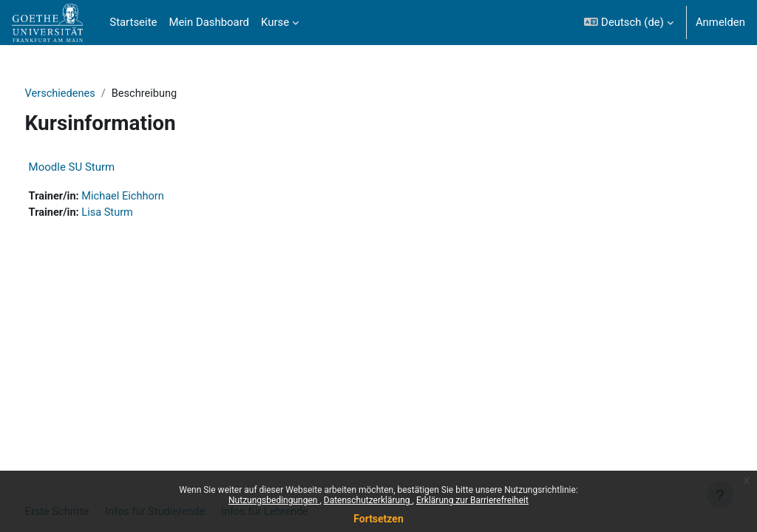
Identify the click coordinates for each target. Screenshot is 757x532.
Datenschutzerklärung (368, 500)
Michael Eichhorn (152, 197)
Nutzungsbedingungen (274, 500)
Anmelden (720, 22)
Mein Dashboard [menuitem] (209, 22)
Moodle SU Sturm (99, 168)
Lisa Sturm (136, 214)
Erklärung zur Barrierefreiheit (472, 500)
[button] (628, 23)
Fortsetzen (378, 519)
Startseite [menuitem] (133, 22)
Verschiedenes (89, 94)
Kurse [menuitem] (275, 22)
